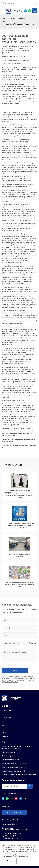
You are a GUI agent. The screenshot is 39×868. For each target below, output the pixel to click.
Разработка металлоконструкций (13, 771)
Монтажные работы (9, 756)
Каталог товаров (7, 710)
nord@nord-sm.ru (11, 824)
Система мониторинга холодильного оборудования (19, 775)
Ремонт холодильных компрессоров (14, 763)
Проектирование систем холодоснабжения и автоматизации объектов (17, 747)
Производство (7, 718)
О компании (6, 714)
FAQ (3, 725)
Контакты (5, 737)
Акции (4, 733)
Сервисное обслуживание (10, 760)
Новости (5, 721)
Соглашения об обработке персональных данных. (18, 681)
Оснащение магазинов (9, 752)
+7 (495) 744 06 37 (37, 3)
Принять (10, 861)
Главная (4, 18)
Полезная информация (19, 18)
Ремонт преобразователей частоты (14, 767)
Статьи (4, 21)
